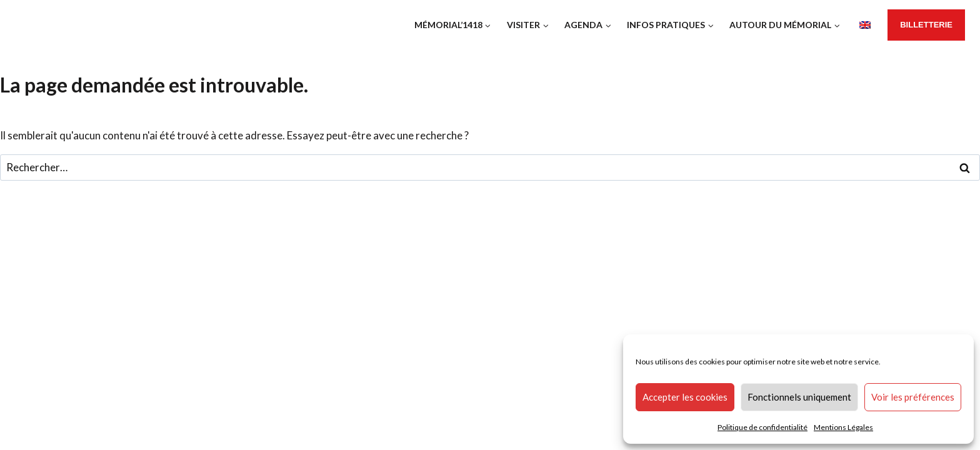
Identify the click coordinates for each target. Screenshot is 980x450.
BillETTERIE (926, 25)
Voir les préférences (913, 397)
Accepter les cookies (685, 397)
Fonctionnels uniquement (799, 397)
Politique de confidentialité (762, 427)
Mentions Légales (843, 427)
